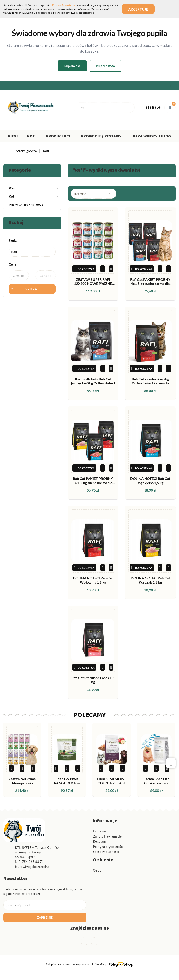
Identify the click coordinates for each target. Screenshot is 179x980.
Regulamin (101, 841)
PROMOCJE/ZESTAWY (26, 205)
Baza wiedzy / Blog (152, 137)
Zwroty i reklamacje (107, 836)
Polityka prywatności (108, 847)
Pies (13, 137)
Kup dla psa (72, 66)
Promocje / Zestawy (102, 137)
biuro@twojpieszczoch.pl (33, 867)
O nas (97, 870)
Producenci (59, 137)
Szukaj (32, 289)
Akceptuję (138, 9)
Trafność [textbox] (80, 194)
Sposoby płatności (106, 852)
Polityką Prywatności (64, 5)
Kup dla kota (106, 66)
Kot (32, 137)
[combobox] (94, 194)
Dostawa (99, 831)
